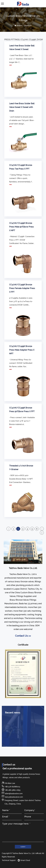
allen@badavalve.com (14, 794)
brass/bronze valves (24, 582)
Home (19, 26)
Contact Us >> (23, 636)
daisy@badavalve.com (14, 797)
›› (42, 533)
